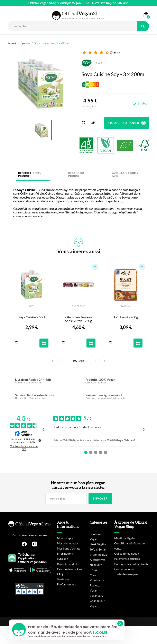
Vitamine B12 (98, 555)
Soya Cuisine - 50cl (32, 317)
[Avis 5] (105, 452)
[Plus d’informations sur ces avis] (39, 440)
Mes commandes (68, 543)
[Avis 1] (86, 452)
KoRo (93, 570)
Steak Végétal (98, 544)
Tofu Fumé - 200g (126, 317)
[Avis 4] (101, 452)
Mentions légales (125, 538)
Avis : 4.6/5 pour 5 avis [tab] (125, 174)
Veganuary (96, 596)
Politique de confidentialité (131, 564)
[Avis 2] (91, 452)
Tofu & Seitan (98, 549)
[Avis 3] (96, 452)
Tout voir (78, 361)
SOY (92, 63)
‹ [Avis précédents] (43, 429)
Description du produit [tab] (30, 174)
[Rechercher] (72, 26)
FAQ (60, 574)
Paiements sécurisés (127, 559)
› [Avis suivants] (144, 429)
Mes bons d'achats (69, 548)
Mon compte (65, 538)
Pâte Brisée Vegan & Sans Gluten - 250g (79, 319)
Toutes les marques (126, 574)
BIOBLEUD (78, 306)
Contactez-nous (124, 569)
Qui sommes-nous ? (127, 554)
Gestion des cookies (70, 569)
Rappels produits (68, 564)
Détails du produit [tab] (76, 174)
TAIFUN (126, 306)
